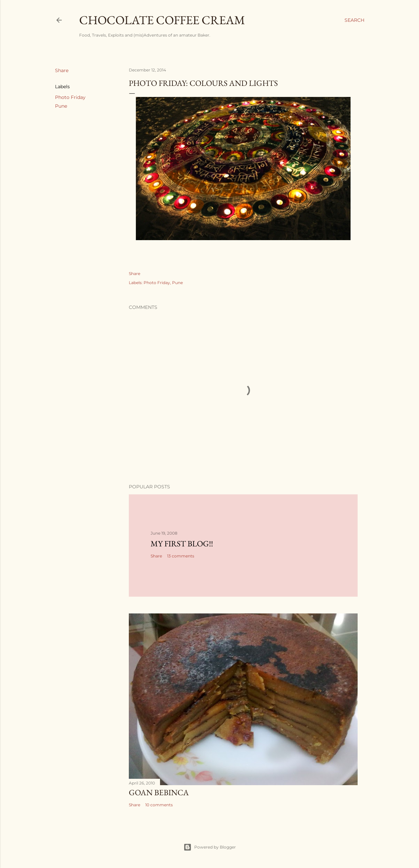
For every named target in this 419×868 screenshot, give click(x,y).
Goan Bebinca (159, 792)
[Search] (354, 20)
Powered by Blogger (210, 847)
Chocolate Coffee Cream (162, 20)
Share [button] (62, 70)
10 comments (159, 805)
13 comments (181, 556)
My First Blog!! (182, 544)
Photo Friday (70, 97)
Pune (61, 106)
